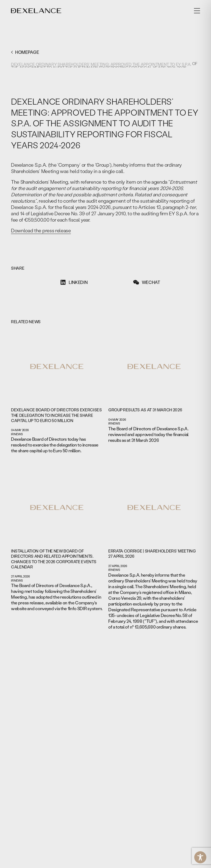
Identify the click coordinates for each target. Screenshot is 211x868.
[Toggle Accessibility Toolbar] (200, 857)
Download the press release (41, 231)
